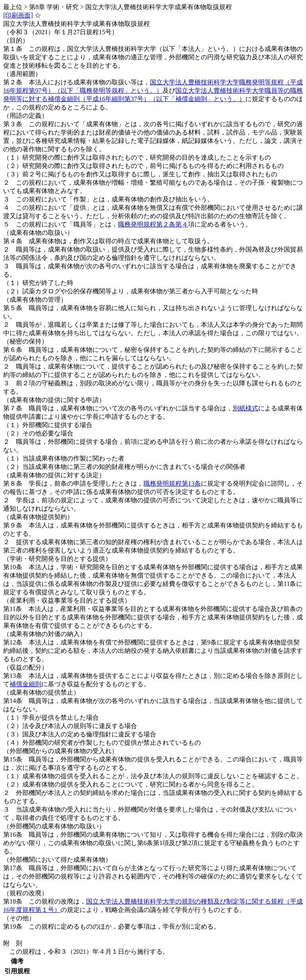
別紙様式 (245, 408)
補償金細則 (25, 684)
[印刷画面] (18, 15)
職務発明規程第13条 (172, 483)
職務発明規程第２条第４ (153, 224)
